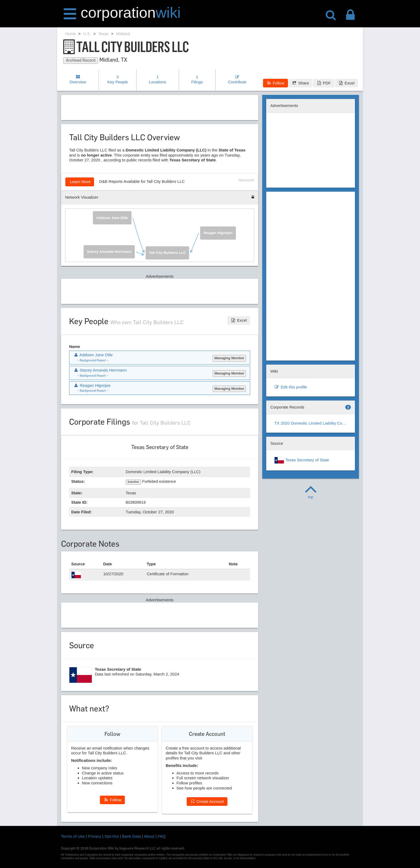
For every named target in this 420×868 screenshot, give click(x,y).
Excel (346, 83)
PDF (323, 83)
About (149, 836)
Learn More (80, 182)
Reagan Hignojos (218, 233)
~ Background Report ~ (93, 360)
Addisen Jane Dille (112, 218)
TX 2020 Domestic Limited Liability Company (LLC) (313, 423)
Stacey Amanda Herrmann (109, 251)
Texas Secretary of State (302, 460)
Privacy (95, 836)
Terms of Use (73, 836)
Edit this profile (291, 387)
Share (300, 83)
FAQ (162, 836)
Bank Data (132, 836)
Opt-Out (112, 836)
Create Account (207, 801)
